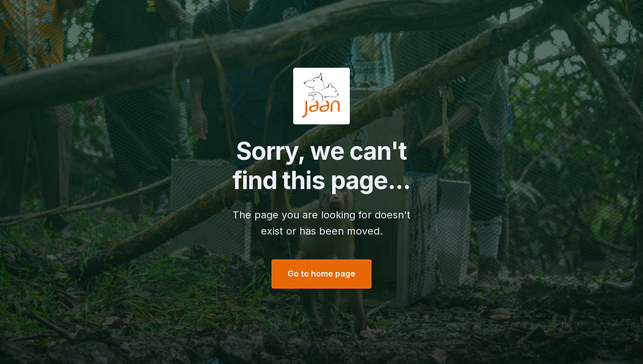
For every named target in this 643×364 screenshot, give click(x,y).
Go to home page (321, 274)
